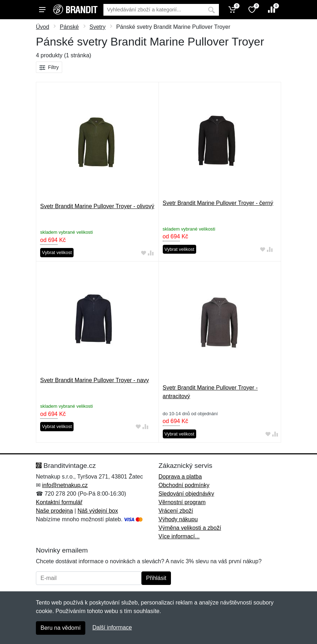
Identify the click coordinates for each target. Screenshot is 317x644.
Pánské (69, 27)
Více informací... (179, 536)
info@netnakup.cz (65, 485)
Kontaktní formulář (59, 502)
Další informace (112, 627)
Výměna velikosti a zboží (190, 528)
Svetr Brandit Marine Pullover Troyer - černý (218, 203)
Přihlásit (156, 578)
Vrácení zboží (176, 511)
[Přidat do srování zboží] (151, 253)
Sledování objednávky (186, 494)
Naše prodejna (54, 511)
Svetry (98, 27)
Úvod (42, 27)
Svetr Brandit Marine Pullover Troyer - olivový (97, 206)
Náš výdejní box (98, 511)
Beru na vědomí (61, 628)
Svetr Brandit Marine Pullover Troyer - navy (95, 380)
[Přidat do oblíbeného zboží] (144, 253)
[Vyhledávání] (154, 10)
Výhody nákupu (178, 519)
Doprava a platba (180, 477)
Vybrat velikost (57, 252)
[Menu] (42, 10)
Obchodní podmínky (184, 485)
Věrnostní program (182, 502)
